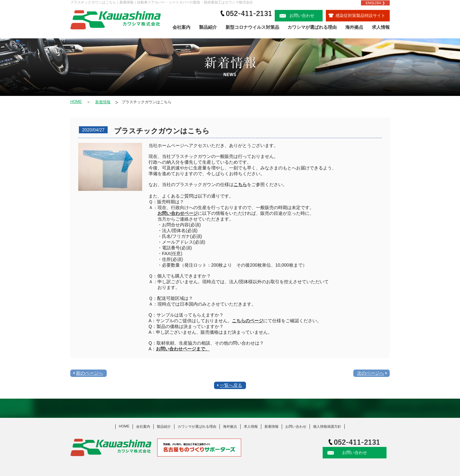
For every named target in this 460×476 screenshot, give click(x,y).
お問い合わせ (297, 16)
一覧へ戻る (231, 385)
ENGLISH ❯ (375, 3)
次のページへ (371, 373)
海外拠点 (354, 27)
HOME (76, 102)
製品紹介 (208, 27)
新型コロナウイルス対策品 (252, 27)
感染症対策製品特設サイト (357, 15)
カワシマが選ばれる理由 (312, 27)
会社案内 (181, 27)
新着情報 (103, 102)
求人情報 (381, 27)
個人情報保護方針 (327, 426)
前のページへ (89, 373)
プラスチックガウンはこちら (147, 102)
